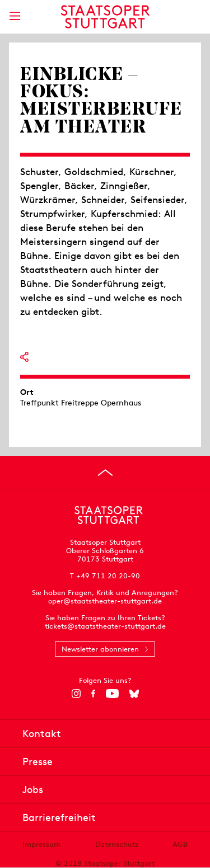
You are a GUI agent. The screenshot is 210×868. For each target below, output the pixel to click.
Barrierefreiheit (59, 817)
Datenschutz (117, 844)
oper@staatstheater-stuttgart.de (105, 601)
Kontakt (42, 733)
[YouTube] (112, 694)
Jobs (33, 789)
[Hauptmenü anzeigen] (15, 16)
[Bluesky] (134, 694)
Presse (38, 761)
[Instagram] (76, 694)
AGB (180, 844)
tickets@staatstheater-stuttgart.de (105, 626)
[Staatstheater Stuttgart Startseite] (105, 17)
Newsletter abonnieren (100, 649)
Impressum (41, 844)
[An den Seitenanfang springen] (105, 473)
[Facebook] (93, 694)
